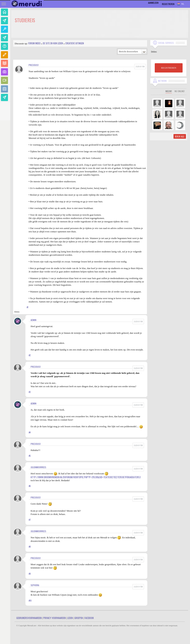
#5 (30, 456)
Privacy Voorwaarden (54, 618)
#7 (30, 520)
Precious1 (34, 65)
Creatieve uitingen (75, 43)
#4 (30, 432)
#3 (30, 392)
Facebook (89, 618)
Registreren (168, 4)
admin (33, 320)
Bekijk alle (180, 136)
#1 (28, 307)
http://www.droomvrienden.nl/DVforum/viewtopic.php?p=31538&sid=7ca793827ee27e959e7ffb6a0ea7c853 (86, 477)
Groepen (79, 618)
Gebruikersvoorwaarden (29, 618)
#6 (30, 486)
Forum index (34, 43)
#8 (30, 547)
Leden (70, 618)
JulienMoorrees (38, 467)
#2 (30, 355)
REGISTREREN (169, 68)
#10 (30, 601)
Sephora (35, 585)
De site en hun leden (53, 43)
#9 (30, 574)
